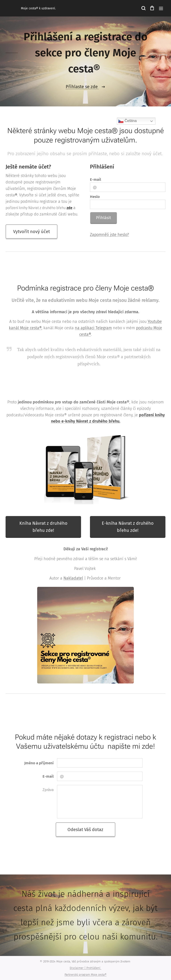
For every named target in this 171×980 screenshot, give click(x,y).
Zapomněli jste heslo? (109, 235)
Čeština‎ (127, 121)
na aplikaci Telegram (93, 328)
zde (69, 208)
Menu (161, 8)
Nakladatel (73, 578)
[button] (143, 8)
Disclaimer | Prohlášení (85, 968)
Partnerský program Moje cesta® (85, 975)
